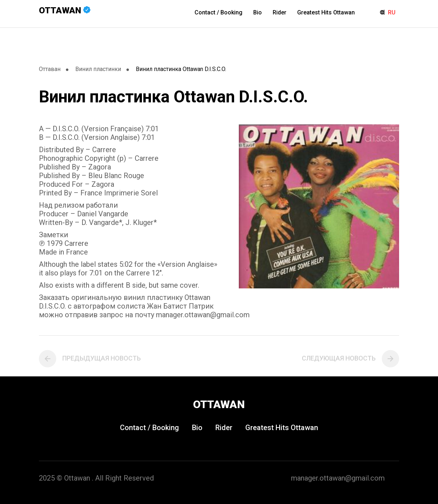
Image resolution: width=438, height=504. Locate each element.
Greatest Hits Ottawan (326, 12)
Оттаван (50, 69)
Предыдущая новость (102, 358)
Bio (258, 12)
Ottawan (65, 10)
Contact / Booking (218, 12)
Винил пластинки (98, 69)
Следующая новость (339, 358)
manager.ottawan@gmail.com (338, 478)
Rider (280, 12)
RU (392, 12)
